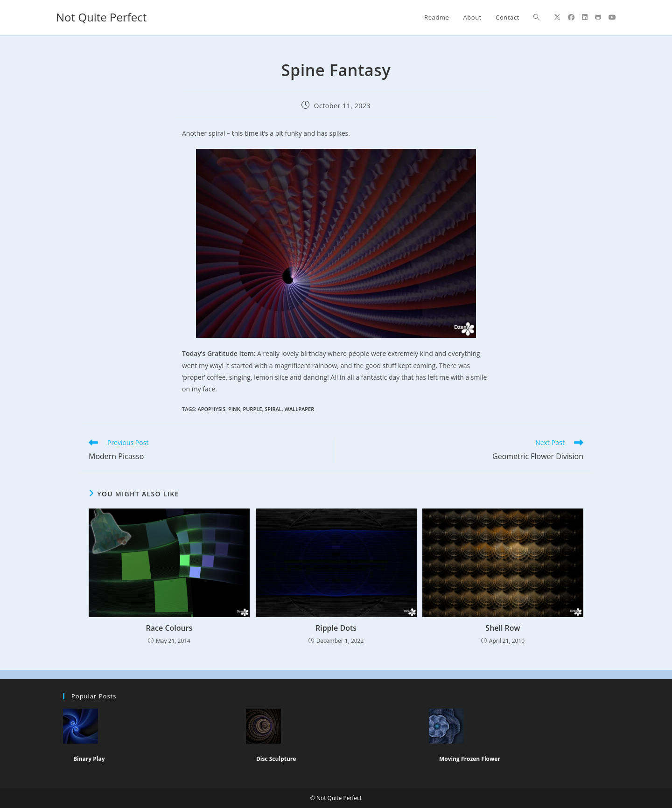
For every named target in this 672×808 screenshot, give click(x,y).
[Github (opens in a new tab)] (598, 17)
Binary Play (89, 759)
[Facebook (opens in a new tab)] (571, 17)
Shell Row (503, 628)
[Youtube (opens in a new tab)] (612, 17)
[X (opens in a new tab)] (557, 17)
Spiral (273, 409)
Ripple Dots (336, 628)
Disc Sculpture (276, 759)
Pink (234, 409)
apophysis (211, 409)
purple (253, 409)
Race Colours (169, 628)
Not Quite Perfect (101, 17)
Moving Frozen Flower (470, 759)
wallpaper (300, 409)
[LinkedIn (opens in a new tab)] (585, 17)
